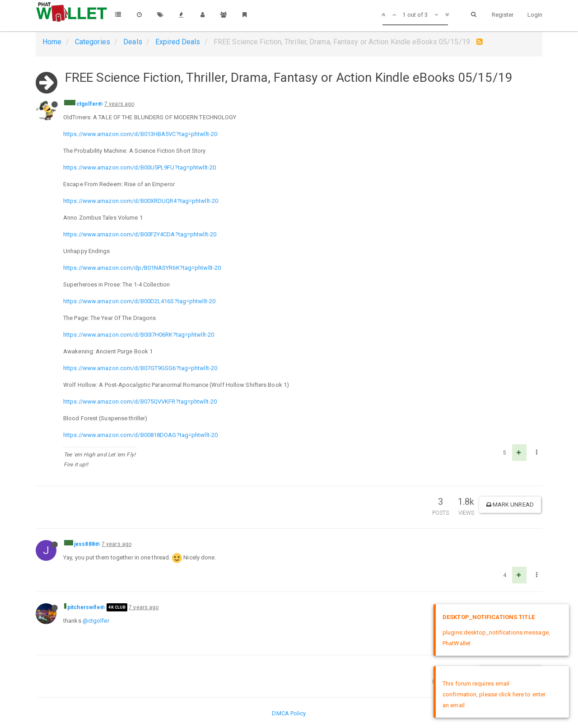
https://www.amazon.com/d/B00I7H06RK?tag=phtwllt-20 (139, 335)
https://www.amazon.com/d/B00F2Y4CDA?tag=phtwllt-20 (140, 234)
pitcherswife (84, 607)
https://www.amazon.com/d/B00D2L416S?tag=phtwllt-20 (139, 301)
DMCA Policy (289, 713)
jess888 (84, 544)
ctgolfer (87, 104)
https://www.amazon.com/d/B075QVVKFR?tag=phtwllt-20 (140, 402)
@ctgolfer (96, 621)
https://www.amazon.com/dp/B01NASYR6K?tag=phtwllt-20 (142, 268)
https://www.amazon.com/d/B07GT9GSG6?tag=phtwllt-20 (140, 368)
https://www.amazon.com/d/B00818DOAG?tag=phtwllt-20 (140, 435)
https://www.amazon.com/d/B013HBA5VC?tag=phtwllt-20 (140, 134)
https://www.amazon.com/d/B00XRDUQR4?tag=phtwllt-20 (141, 201)
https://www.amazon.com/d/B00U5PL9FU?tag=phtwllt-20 (140, 167)
